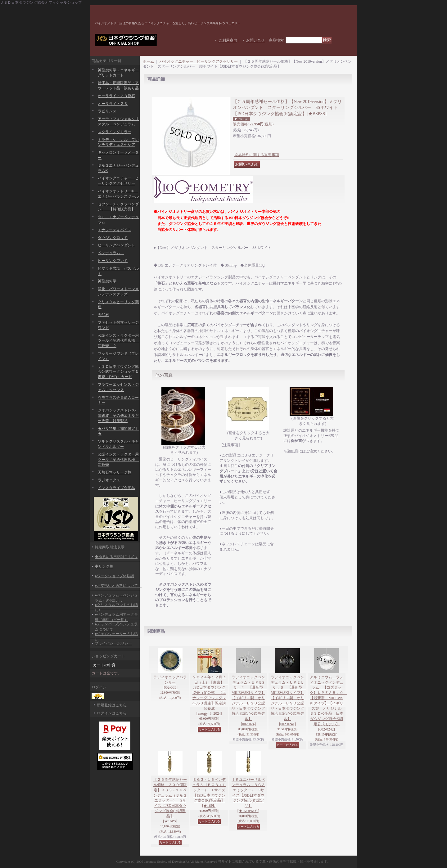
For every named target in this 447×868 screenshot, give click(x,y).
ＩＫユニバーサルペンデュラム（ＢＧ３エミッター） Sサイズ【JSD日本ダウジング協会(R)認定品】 (248, 795)
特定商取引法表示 (110, 547)
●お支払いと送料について (118, 586)
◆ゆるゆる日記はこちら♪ (116, 557)
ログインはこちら (112, 713)
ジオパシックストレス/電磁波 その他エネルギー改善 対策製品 (118, 416)
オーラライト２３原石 (116, 96)
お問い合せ (255, 40)
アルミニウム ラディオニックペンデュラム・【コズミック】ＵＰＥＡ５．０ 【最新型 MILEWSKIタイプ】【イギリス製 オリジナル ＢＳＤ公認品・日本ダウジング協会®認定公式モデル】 (328, 703)
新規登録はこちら (112, 705)
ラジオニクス (109, 480)
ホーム (148, 61)
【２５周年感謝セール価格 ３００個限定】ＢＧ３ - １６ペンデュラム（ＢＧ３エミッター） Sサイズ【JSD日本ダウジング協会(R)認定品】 (170, 800)
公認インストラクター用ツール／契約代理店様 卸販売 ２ (118, 341)
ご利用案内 (228, 40)
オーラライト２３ (113, 104)
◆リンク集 (104, 566)
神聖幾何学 (107, 281)
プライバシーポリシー (113, 643)
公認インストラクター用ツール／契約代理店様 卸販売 (118, 460)
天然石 (103, 315)
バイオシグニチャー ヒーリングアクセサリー (199, 61)
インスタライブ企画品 (116, 488)
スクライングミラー (115, 132)
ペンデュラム (111, 253)
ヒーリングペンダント (116, 245)
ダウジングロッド (113, 238)
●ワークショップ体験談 (114, 576)
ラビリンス (107, 111)
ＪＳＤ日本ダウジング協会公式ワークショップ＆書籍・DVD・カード (118, 372)
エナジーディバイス (115, 230)
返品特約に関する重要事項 (257, 155)
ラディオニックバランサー (170, 682)
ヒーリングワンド (113, 261)
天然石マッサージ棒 (115, 472)
